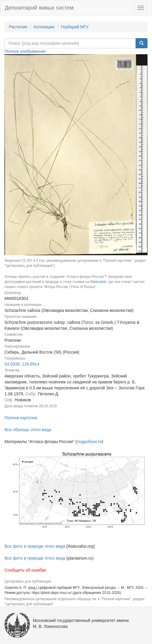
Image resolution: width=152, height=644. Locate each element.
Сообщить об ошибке (25, 570)
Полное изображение (25, 51)
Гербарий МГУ (75, 27)
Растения (18, 27)
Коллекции (44, 27)
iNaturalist (98, 282)
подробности (89, 442)
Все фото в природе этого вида (35, 546)
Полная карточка (21, 418)
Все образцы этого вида (28, 430)
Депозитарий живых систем (39, 8)
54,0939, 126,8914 (22, 364)
